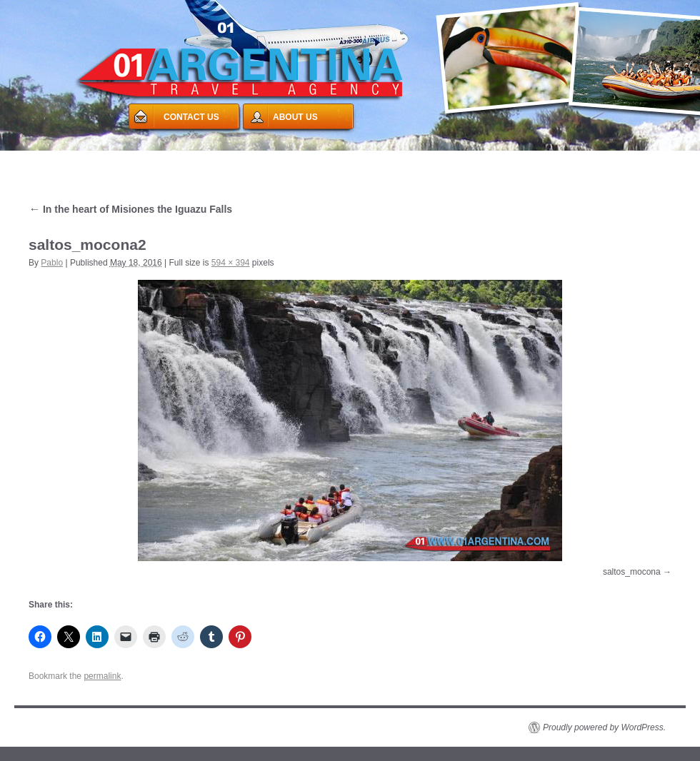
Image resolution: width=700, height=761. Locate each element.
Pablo (52, 263)
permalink (102, 676)
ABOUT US (295, 117)
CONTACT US (191, 117)
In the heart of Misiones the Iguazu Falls (130, 209)
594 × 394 (231, 263)
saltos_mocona (632, 572)
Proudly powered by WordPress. (604, 727)
